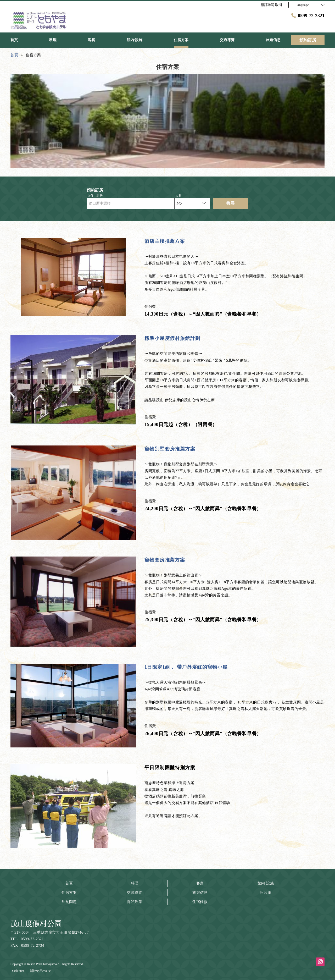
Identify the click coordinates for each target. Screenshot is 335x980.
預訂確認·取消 (271, 5)
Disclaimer (17, 971)
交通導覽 (135, 893)
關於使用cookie (40, 971)
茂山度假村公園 (36, 924)
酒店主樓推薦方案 (165, 241)
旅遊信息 (200, 893)
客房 (200, 883)
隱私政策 (135, 902)
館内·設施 (266, 883)
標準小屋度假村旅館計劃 (172, 338)
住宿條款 (200, 902)
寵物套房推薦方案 (165, 560)
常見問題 (69, 902)
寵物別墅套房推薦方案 (170, 449)
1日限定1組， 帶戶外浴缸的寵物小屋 (186, 667)
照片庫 (266, 893)
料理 (135, 883)
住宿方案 (69, 893)
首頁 (69, 883)
